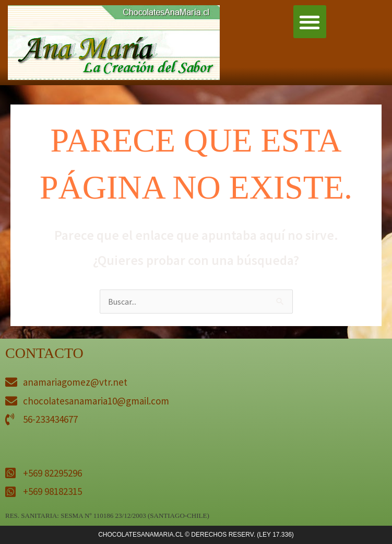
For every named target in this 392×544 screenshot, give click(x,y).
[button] (310, 22)
